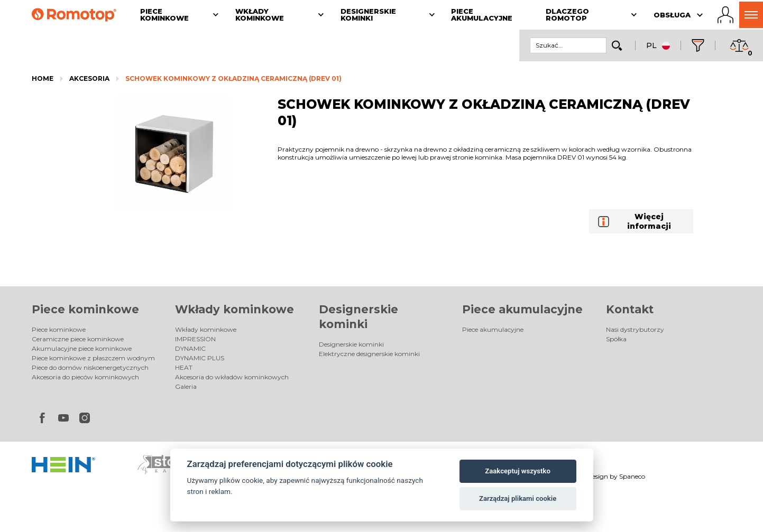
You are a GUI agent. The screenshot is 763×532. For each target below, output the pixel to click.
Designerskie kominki (351, 344)
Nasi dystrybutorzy (635, 329)
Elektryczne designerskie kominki (369, 354)
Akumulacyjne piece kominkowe (82, 348)
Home (43, 78)
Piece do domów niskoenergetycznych (90, 367)
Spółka (616, 339)
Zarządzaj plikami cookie (518, 498)
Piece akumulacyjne (522, 309)
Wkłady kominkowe (235, 309)
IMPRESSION (195, 339)
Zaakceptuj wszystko (517, 471)
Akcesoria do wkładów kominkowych (232, 377)
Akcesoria (89, 78)
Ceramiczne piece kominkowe (78, 339)
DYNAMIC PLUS (200, 358)
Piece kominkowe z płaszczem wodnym (93, 358)
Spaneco (632, 476)
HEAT (184, 367)
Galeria (186, 386)
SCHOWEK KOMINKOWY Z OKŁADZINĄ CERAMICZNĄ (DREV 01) (233, 78)
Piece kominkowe (85, 309)
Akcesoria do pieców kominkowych (85, 377)
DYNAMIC (190, 348)
